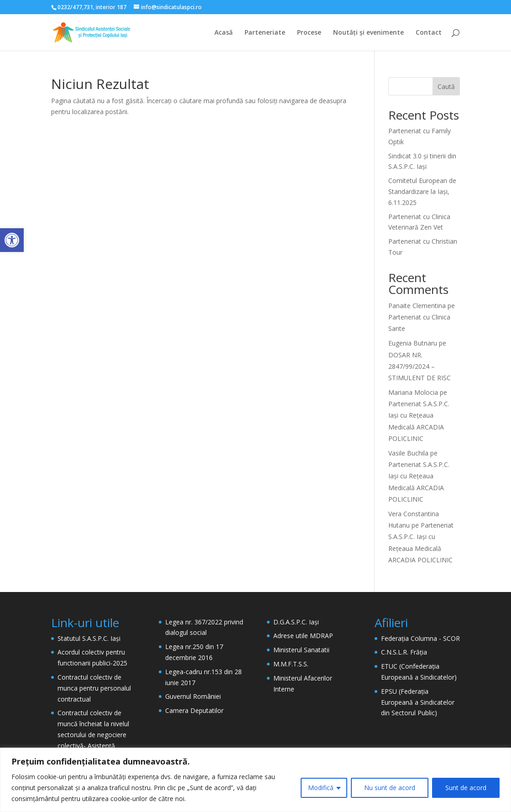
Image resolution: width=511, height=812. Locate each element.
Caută (446, 86)
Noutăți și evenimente (368, 33)
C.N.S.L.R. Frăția (404, 652)
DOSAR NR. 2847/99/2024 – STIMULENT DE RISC (420, 366)
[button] (12, 240)
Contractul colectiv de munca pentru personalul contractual (94, 688)
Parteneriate (265, 33)
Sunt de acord (466, 788)
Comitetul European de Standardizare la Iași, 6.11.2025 (422, 191)
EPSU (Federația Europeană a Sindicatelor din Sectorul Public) (418, 702)
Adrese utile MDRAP (303, 636)
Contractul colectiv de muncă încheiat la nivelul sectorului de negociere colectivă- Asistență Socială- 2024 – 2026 (93, 734)
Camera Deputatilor (194, 710)
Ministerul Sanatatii (301, 650)
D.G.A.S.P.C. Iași (296, 622)
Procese (309, 33)
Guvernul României (193, 696)
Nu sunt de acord (390, 788)
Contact (429, 33)
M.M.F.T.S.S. (291, 664)
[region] (255, 780)
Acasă (224, 33)
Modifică (321, 788)
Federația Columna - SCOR (420, 638)
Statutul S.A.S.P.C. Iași (89, 638)
